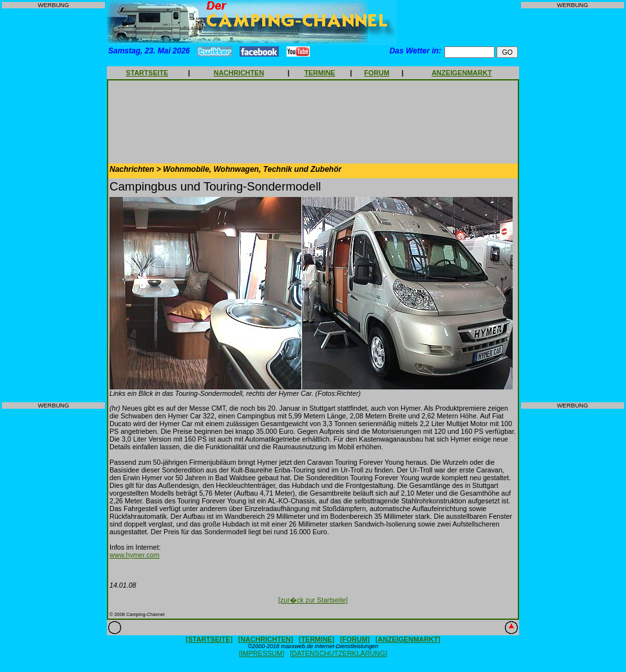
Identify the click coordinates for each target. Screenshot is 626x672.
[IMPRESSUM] (261, 653)
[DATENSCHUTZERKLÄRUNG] (338, 653)
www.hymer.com (135, 555)
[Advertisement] (53, 205)
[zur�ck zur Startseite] (313, 600)
